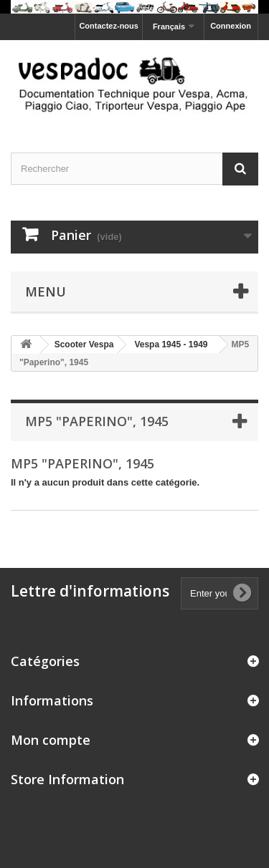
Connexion (231, 26)
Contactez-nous (109, 26)
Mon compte (51, 740)
